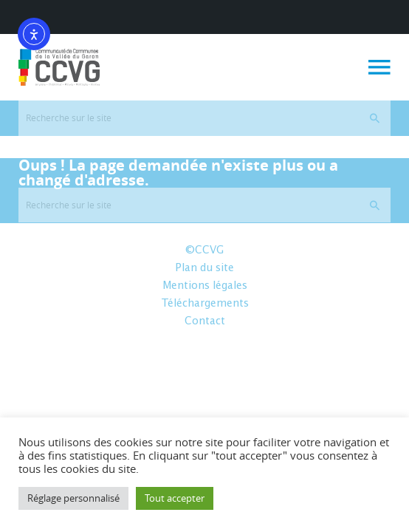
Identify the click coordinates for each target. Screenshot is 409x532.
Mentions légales (205, 286)
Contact (205, 321)
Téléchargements (205, 304)
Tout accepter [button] (175, 498)
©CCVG (205, 250)
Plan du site (205, 268)
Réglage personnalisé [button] (73, 498)
